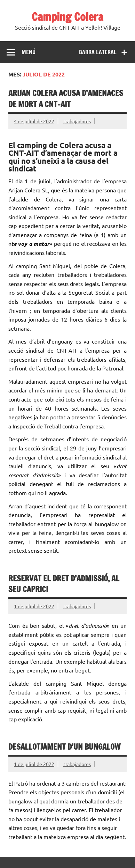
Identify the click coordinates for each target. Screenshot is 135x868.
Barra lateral (98, 52)
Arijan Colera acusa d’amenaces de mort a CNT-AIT (66, 98)
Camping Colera (67, 17)
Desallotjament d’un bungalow (64, 747)
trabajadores (77, 121)
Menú (29, 52)
